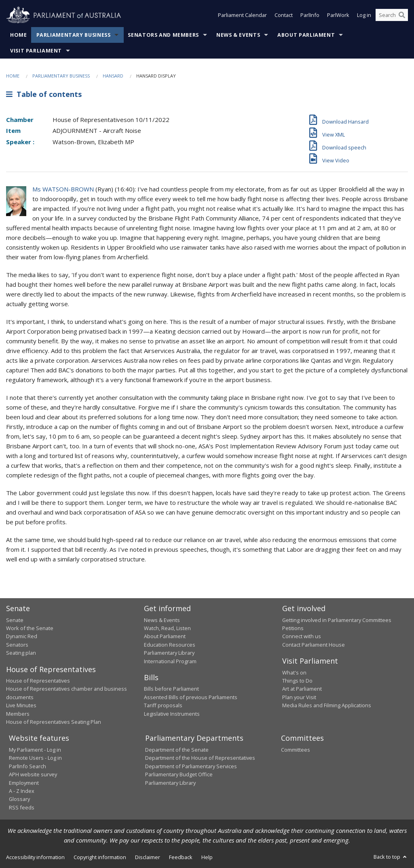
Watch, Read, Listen (167, 628)
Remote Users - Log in (35, 758)
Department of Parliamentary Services (191, 766)
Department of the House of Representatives (200, 758)
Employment (24, 783)
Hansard (113, 76)
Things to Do (297, 681)
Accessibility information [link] (35, 857)
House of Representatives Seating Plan (54, 722)
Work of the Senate (30, 628)
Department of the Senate (177, 750)
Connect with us (302, 636)
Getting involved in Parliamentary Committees (337, 620)
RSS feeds (22, 807)
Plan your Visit (299, 697)
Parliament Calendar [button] (242, 15)
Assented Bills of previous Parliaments (191, 697)
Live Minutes (21, 705)
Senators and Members (163, 35)
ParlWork (338, 15)
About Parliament (306, 35)
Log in (364, 15)
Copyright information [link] (100, 857)
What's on (294, 673)
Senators (17, 645)
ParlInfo (310, 15)
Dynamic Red (22, 636)
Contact (284, 15)
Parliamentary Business (74, 35)
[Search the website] (392, 15)
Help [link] (207, 857)
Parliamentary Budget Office (179, 774)
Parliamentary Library (169, 653)
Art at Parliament (302, 689)
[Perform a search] (402, 15)
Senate (15, 620)
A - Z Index (22, 791)
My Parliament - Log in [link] (35, 750)
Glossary (19, 799)
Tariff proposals (163, 705)
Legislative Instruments (172, 714)
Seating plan (21, 653)
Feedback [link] (181, 857)
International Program (170, 661)
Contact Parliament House (314, 645)
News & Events (238, 35)
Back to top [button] (391, 857)
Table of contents (44, 94)
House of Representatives (38, 681)
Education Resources (170, 645)
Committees (296, 750)
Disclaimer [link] (148, 857)
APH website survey (33, 774)
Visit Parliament (36, 51)
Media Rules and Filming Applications (327, 705)
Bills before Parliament (171, 689)
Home (19, 35)
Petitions (293, 628)
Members (18, 714)
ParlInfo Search (27, 766)
